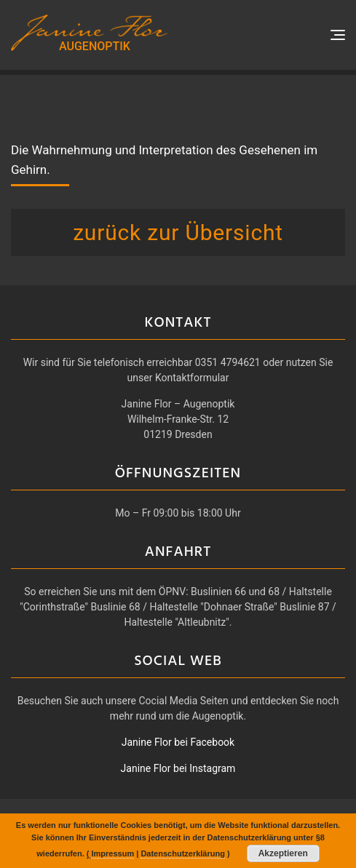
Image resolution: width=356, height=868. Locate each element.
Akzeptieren (283, 853)
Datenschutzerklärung (183, 853)
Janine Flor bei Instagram (178, 768)
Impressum (112, 853)
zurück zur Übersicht (178, 232)
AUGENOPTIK (95, 46)
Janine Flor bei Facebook (178, 742)
